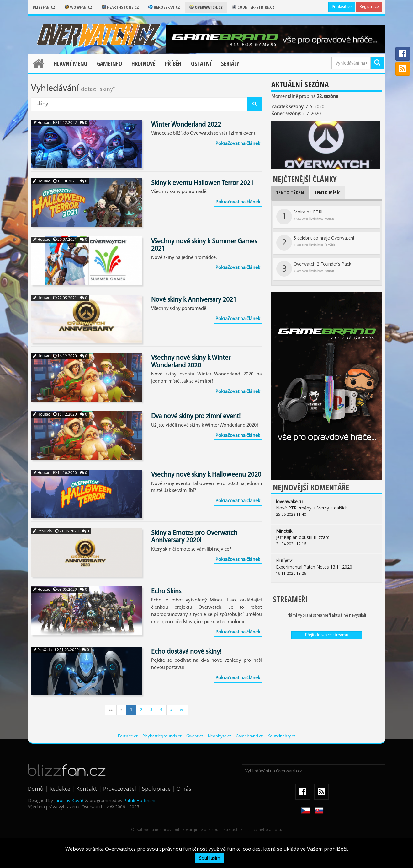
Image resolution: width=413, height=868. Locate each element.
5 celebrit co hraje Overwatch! (315, 243)
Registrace (369, 7)
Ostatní (201, 64)
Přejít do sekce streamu (327, 635)
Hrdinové (143, 64)
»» (182, 710)
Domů (36, 789)
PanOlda (42, 531)
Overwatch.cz (206, 7)
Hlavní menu (71, 64)
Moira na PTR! (305, 217)
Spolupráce (156, 789)
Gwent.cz (195, 736)
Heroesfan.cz (164, 7)
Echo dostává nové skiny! (186, 652)
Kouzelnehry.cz (281, 736)
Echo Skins (166, 592)
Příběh (173, 64)
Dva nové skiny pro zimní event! (196, 416)
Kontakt (87, 789)
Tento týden (290, 192)
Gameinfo (109, 64)
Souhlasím (210, 858)
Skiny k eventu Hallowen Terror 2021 (202, 183)
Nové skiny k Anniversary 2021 (194, 300)
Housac (41, 123)
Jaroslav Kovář (69, 800)
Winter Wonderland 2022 (186, 125)
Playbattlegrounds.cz (162, 736)
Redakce (60, 789)
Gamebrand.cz (249, 736)
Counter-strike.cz (253, 7)
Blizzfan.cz (44, 7)
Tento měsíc (327, 192)
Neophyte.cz (220, 736)
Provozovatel (120, 789)
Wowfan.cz (78, 7)
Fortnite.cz (128, 736)
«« (111, 710)
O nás (184, 789)
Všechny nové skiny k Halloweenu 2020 (206, 475)
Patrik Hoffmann (140, 800)
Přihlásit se (342, 7)
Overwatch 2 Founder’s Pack (314, 269)
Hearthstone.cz (120, 7)
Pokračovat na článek (238, 144)
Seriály (230, 64)
